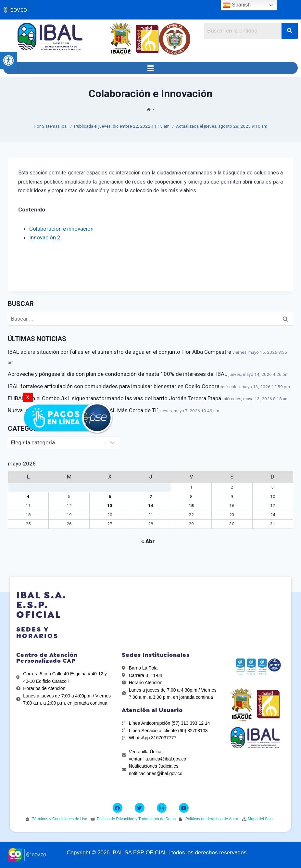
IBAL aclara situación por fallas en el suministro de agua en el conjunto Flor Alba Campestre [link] (119, 352)
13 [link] (110, 505)
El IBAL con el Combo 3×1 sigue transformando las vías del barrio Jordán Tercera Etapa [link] (114, 398)
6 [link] (110, 496)
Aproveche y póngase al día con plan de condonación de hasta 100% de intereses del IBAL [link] (118, 374)
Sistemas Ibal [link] (55, 126)
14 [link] (151, 505)
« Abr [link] (148, 541)
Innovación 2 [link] (45, 237)
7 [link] (151, 496)
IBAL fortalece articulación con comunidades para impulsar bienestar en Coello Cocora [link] (114, 386)
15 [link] (191, 505)
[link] (8, 60)
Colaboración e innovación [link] (61, 229)
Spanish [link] (237, 5)
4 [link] (28, 496)
